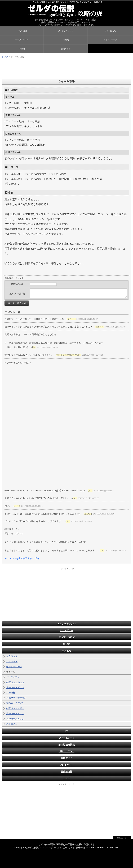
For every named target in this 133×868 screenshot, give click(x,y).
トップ (5, 57)
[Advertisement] (66, 68)
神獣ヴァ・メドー (15, 708)
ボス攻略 (66, 651)
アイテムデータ (110, 40)
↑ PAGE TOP (122, 838)
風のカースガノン (15, 714)
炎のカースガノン (15, 719)
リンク (67, 778)
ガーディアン (13, 677)
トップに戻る (22, 31)
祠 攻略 (66, 40)
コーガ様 (11, 693)
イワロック (12, 656)
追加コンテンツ (67, 751)
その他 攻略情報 (67, 745)
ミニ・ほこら (110, 31)
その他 (22, 49)
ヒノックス (12, 661)
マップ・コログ (22, 40)
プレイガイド (66, 765)
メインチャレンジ (66, 31)
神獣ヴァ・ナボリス (16, 698)
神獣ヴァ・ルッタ (15, 682)
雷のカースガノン (15, 703)
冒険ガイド (66, 49)
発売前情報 (67, 772)
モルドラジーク (14, 667)
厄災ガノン (12, 724)
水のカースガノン (15, 687)
